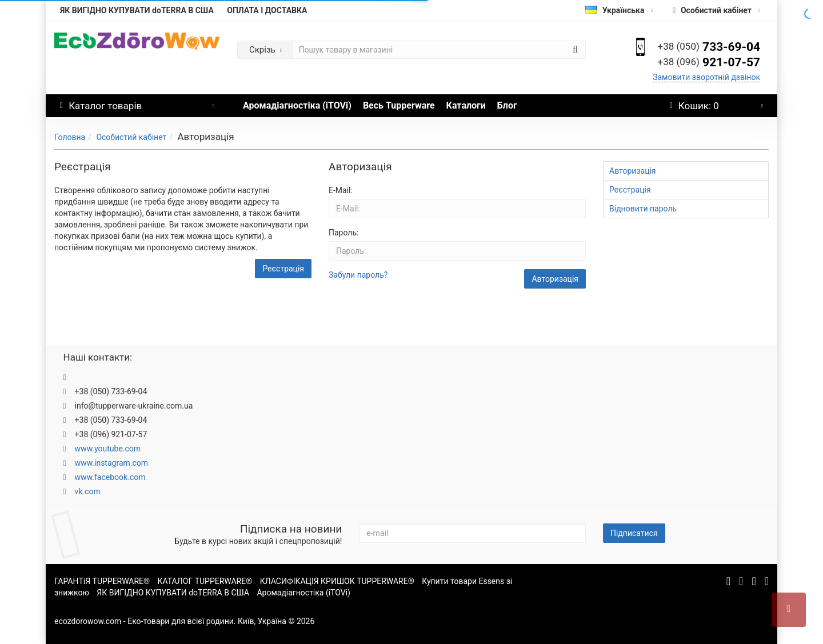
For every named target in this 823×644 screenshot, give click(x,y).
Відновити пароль (643, 209)
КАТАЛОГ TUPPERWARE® (205, 581)
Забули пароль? (358, 275)
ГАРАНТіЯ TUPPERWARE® (102, 581)
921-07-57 (709, 62)
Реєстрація (283, 269)
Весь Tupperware (399, 105)
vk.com (88, 491)
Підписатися (634, 533)
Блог (507, 105)
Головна (70, 137)
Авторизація (633, 171)
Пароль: (343, 233)
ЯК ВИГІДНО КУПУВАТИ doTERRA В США (137, 10)
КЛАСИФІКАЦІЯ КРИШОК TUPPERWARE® (337, 581)
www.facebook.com (110, 477)
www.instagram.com (111, 463)
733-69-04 (709, 47)
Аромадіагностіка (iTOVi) (297, 105)
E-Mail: (341, 190)
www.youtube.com (108, 449)
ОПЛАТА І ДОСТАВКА (267, 10)
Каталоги (466, 105)
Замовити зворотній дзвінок (706, 77)
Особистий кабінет (131, 137)
